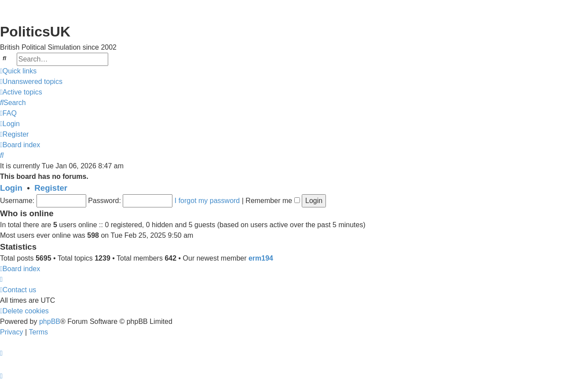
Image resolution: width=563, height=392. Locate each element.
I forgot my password (207, 201)
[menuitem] (31, 82)
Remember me (272, 201)
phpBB (50, 321)
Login (11, 188)
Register (51, 188)
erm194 (261, 258)
